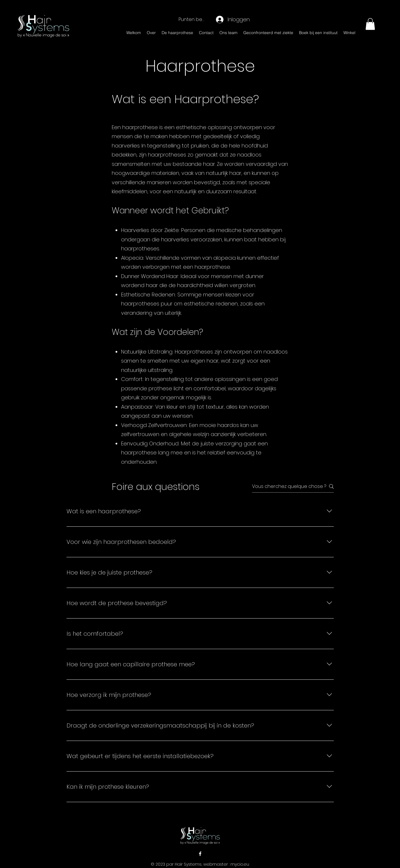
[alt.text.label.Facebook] (200, 854)
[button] (370, 24)
